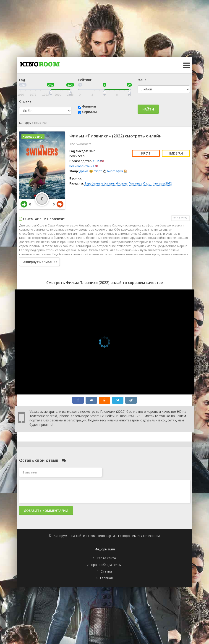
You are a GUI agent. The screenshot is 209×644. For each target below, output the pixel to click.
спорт (98, 171)
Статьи (106, 571)
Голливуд (136, 183)
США (96, 161)
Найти (148, 109)
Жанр (142, 80)
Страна (25, 101)
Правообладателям (106, 565)
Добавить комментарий (46, 511)
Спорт (148, 183)
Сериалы (89, 112)
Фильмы (89, 106)
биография (115, 171)
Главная (106, 578)
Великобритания (82, 166)
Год (22, 80)
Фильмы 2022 (162, 183)
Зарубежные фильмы (100, 183)
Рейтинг (85, 80)
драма (84, 171)
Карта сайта (106, 558)
